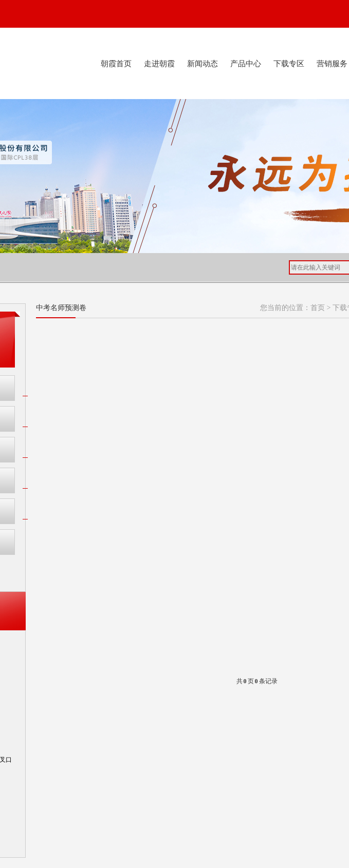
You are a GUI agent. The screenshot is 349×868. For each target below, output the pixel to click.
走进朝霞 (159, 64)
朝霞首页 (116, 64)
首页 (318, 308)
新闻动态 (203, 64)
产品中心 (246, 64)
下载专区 (289, 64)
